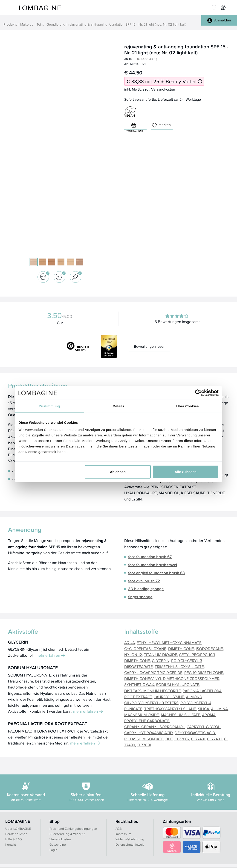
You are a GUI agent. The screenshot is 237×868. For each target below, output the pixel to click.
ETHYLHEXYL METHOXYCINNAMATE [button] (169, 643)
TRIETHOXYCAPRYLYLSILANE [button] (170, 709)
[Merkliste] (214, 8)
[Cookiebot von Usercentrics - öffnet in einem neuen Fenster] (198, 393)
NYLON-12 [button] (133, 655)
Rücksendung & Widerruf (67, 834)
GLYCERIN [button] (161, 661)
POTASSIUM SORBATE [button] (144, 739)
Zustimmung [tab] (50, 406)
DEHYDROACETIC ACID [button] (195, 733)
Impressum (123, 834)
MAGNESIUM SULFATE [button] (181, 715)
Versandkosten (60, 839)
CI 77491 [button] (198, 739)
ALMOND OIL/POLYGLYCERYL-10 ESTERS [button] (163, 700)
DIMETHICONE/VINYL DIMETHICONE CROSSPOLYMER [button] (172, 678)
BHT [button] (169, 739)
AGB (119, 829)
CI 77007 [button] (182, 739)
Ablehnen (118, 472)
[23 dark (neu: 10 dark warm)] (52, 262)
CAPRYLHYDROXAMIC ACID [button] (149, 733)
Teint (40, 24)
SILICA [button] (204, 709)
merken (161, 125)
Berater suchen (16, 834)
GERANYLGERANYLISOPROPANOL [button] (155, 727)
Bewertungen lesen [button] (150, 346)
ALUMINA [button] (219, 709)
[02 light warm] (70, 262)
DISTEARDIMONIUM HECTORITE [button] (153, 691)
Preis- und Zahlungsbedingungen (73, 829)
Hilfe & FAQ (14, 839)
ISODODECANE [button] (209, 649)
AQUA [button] (130, 643)
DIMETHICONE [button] (181, 649)
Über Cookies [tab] (188, 406)
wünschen (135, 126)
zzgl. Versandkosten (159, 89)
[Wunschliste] (223, 8)
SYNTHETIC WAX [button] (139, 684)
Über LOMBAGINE (18, 829)
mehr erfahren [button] (50, 655)
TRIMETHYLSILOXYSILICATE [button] (179, 666)
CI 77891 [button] (144, 745)
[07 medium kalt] (79, 262)
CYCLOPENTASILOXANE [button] (145, 649)
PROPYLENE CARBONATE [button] (147, 721)
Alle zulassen (186, 472)
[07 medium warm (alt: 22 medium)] (43, 262)
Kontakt (11, 844)
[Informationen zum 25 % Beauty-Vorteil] (200, 81)
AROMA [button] (209, 715)
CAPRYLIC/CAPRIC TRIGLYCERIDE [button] (153, 672)
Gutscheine (58, 844)
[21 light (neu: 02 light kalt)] (33, 262)
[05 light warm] (61, 262)
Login (53, 850)
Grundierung (56, 24)
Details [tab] (118, 406)
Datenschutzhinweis (130, 844)
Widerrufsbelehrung (130, 839)
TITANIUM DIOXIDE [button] (160, 655)
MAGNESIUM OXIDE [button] (142, 715)
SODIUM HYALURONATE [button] (178, 684)
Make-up (27, 24)
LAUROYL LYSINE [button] (169, 697)
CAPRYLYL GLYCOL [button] (203, 727)
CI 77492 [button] (215, 739)
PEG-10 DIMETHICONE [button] (204, 672)
